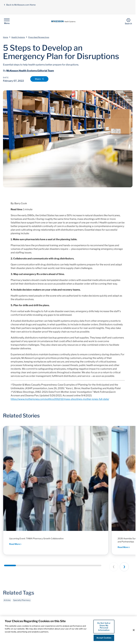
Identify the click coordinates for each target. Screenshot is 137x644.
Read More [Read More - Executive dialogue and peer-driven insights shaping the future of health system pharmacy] (15, 544)
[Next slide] (124, 567)
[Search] (128, 21)
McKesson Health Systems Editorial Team (30, 71)
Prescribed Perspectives (39, 37)
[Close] (134, 630)
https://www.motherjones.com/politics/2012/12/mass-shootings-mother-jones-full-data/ (60, 399)
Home (6, 37)
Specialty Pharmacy (22, 601)
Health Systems (18, 37)
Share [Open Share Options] (39, 79)
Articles (7, 601)
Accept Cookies (104, 638)
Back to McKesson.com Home (20, 5)
